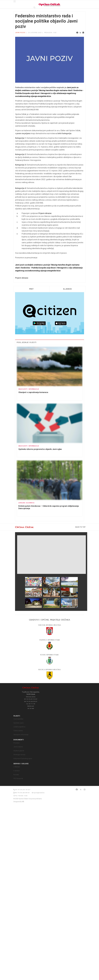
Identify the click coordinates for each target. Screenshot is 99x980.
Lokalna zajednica (26, 503)
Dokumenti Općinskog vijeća (23, 759)
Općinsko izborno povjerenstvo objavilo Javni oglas (40, 449)
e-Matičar (17, 767)
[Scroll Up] (80, 527)
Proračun (17, 743)
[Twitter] (81, 790)
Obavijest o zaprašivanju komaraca (33, 392)
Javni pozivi (20, 33)
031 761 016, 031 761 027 (23, 790)
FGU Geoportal (18, 779)
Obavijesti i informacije (29, 389)
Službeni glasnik (19, 751)
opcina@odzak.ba (39, 793)
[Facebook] (77, 790)
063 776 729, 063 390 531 (22, 793)
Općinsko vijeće (19, 723)
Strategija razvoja (19, 755)
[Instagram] (85, 790)
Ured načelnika (18, 719)
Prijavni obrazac (45, 213)
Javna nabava (18, 747)
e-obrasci (17, 771)
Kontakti (16, 775)
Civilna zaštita (18, 731)
